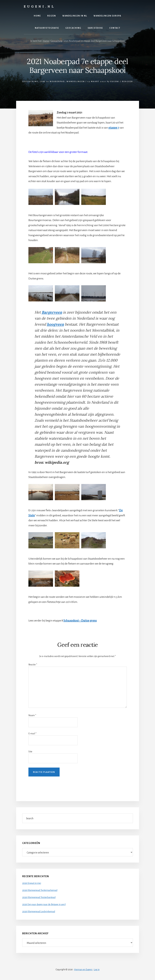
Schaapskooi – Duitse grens (80, 621)
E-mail (32, 734)
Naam (32, 715)
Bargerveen (52, 312)
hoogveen (55, 324)
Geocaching (30, 82)
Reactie (33, 665)
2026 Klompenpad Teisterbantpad (39, 897)
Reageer (127, 82)
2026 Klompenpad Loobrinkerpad (39, 911)
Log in (97, 970)
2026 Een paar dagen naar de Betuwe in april (44, 904)
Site (30, 752)
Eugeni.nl (39, 6)
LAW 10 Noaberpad (52, 82)
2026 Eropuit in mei (32, 883)
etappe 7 (114, 128)
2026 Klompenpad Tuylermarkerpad (40, 890)
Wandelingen (76, 82)
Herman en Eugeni (83, 970)
